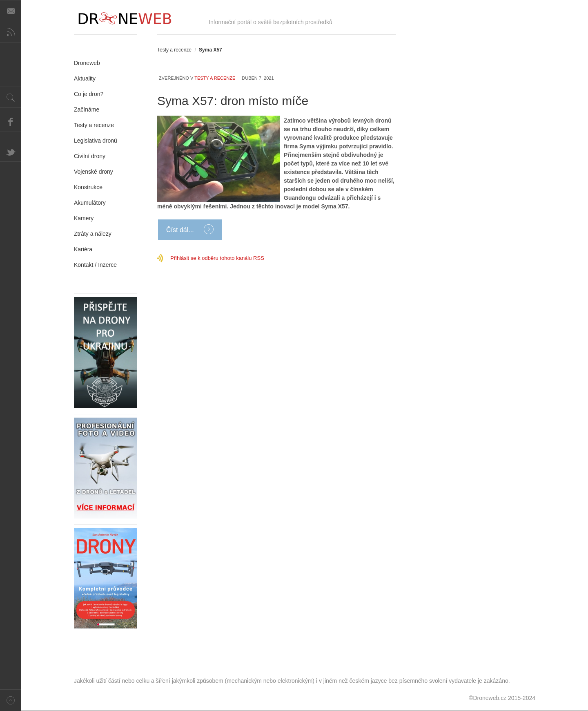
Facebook (11, 121)
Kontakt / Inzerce (95, 265)
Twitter (11, 151)
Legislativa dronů (96, 141)
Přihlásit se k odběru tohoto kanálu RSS (217, 258)
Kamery (84, 218)
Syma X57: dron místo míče (233, 101)
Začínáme (87, 110)
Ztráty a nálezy (93, 234)
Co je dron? (89, 94)
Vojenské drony (94, 172)
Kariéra (83, 249)
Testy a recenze (174, 50)
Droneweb (87, 63)
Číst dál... (181, 230)
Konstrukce (88, 187)
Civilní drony (90, 156)
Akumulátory (90, 203)
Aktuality (85, 78)
